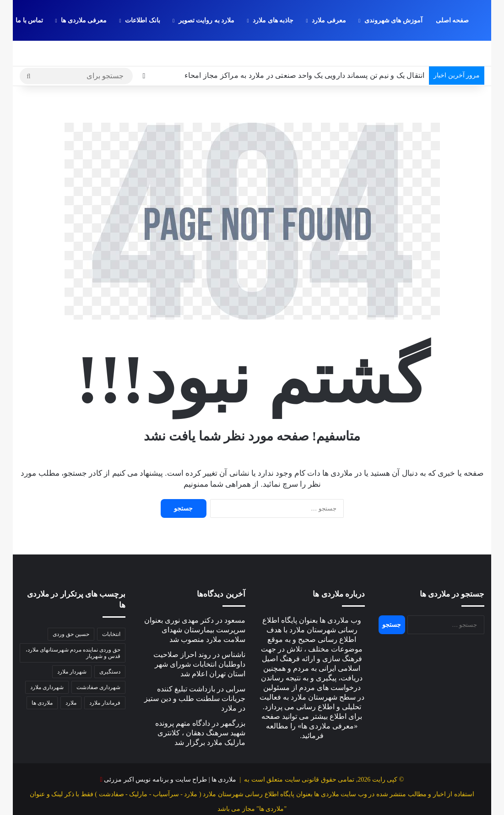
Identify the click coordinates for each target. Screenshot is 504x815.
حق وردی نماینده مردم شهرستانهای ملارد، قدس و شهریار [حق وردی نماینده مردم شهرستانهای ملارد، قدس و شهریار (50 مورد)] (73, 627)
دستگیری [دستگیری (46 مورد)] (110, 646)
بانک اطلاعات (143, 20)
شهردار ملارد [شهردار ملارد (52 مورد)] (72, 646)
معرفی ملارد (329, 20)
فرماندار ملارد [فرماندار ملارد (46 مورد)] (105, 677)
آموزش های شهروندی (393, 20)
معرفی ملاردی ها (84, 20)
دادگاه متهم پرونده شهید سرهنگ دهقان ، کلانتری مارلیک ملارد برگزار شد (200, 708)
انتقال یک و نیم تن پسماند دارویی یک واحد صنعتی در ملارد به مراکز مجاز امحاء (305, 50)
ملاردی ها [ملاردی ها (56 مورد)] (42, 677)
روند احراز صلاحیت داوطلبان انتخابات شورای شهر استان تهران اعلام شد (199, 639)
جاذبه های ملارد (273, 20)
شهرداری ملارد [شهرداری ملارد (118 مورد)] (47, 662)
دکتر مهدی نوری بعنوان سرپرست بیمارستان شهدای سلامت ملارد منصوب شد (195, 605)
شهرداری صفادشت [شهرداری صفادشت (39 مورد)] (98, 662)
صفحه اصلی (453, 20)
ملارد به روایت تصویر (207, 20)
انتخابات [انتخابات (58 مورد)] (111, 609)
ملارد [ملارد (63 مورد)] (71, 677)
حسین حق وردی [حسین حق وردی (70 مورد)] (71, 609)
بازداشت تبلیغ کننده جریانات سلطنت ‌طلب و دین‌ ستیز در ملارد (195, 673)
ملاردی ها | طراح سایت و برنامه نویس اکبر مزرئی (170, 754)
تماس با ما (29, 20)
